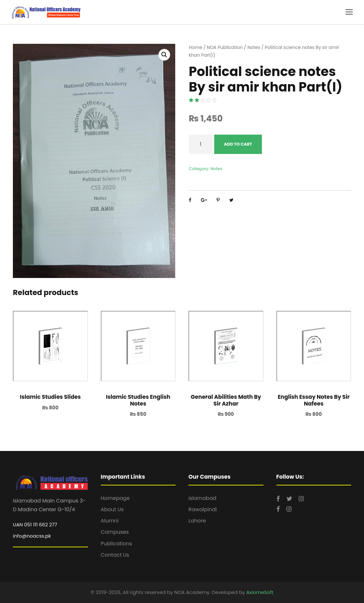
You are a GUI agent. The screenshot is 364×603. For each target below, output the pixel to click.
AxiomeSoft (260, 592)
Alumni (110, 521)
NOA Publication (225, 47)
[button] (164, 55)
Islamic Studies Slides (50, 397)
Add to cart (238, 144)
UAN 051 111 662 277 (35, 525)
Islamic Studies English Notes (138, 400)
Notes (254, 47)
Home (196, 47)
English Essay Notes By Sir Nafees (314, 400)
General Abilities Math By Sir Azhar (226, 400)
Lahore (197, 521)
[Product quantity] (201, 144)
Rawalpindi (203, 509)
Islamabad (202, 498)
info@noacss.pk (32, 536)
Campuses (115, 532)
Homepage (115, 498)
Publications (116, 544)
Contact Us (115, 555)
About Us (112, 509)
